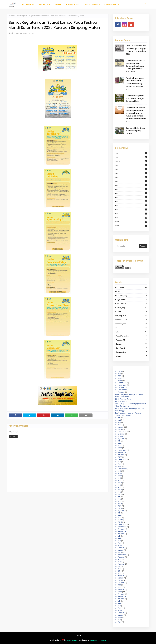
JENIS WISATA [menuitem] (72, 4)
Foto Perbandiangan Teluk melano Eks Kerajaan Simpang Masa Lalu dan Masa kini (135, 84)
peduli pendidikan (131, 336)
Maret (120, 378)
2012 (131, 210)
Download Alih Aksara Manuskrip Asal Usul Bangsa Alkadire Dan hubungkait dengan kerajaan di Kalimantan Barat (136, 115)
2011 (131, 214)
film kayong (131, 308)
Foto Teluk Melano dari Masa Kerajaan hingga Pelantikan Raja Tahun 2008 (136, 50)
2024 (131, 161)
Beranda (12, 16)
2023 (131, 165)
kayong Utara (131, 316)
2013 (131, 206)
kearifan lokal (131, 320)
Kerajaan (131, 328)
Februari (121, 548)
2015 (131, 198)
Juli (119, 418)
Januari (121, 427)
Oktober (121, 387)
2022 (131, 169)
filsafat (131, 312)
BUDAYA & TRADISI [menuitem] (91, 4)
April (120, 376)
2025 (131, 157)
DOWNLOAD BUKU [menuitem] (111, 4)
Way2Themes (72, 640)
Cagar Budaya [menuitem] (44, 4)
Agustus (121, 392)
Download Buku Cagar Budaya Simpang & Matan (136, 131)
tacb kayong (15, 33)
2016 (131, 193)
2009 (131, 222)
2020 (131, 177)
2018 (131, 185)
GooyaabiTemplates (98, 640)
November (122, 385)
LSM (131, 332)
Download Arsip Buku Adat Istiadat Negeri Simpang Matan (135, 98)
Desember (122, 383)
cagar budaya (131, 300)
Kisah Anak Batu (122, 401)
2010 (131, 218)
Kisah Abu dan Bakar (123, 399)
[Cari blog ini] (127, 246)
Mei (119, 373)
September (122, 390)
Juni (119, 420)
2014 (131, 202)
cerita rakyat (131, 304)
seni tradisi (131, 348)
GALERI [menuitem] (58, 4)
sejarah (131, 344)
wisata (131, 356)
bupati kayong (131, 296)
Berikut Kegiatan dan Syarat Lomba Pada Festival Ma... (129, 396)
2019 (131, 181)
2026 (131, 153)
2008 (131, 226)
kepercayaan (131, 324)
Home (79, 636)
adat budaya (131, 287)
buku (131, 292)
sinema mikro (131, 352)
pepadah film (131, 340)
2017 (131, 189)
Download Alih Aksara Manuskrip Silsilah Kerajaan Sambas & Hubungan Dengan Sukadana (135, 66)
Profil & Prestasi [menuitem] (27, 4)
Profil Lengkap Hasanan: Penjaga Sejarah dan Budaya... (128, 414)
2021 (131, 173)
